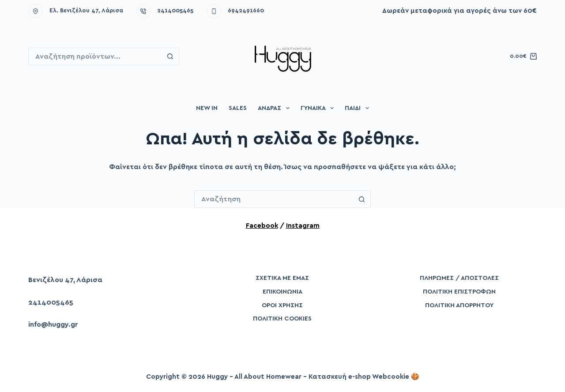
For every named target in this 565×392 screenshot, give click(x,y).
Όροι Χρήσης (282, 305)
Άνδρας (275, 108)
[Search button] (170, 57)
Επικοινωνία (282, 292)
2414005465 (175, 11)
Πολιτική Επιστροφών (459, 292)
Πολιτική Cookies (282, 319)
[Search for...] (95, 57)
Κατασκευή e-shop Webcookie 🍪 (364, 377)
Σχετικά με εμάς (282, 278)
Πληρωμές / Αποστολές (459, 278)
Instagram (303, 226)
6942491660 (246, 11)
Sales (238, 108)
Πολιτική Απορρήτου (459, 305)
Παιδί (359, 108)
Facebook (262, 226)
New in (207, 108)
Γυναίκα (319, 108)
